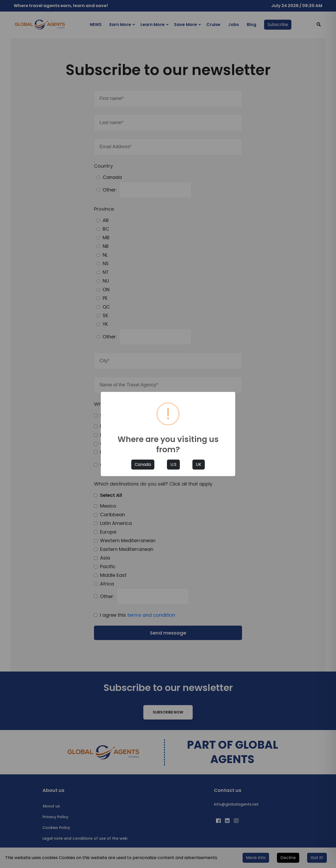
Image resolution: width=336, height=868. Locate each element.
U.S (173, 464)
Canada (143, 464)
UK (199, 464)
